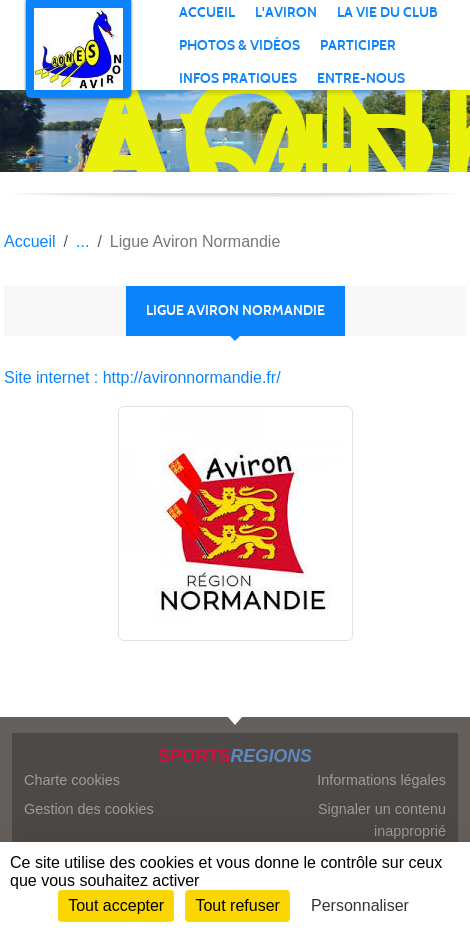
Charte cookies (72, 780)
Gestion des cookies (89, 809)
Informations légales (381, 780)
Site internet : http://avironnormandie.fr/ (142, 377)
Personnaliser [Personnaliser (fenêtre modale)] (360, 905)
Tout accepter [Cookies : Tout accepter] (116, 905)
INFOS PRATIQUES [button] (238, 78)
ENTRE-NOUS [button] (361, 78)
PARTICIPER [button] (358, 45)
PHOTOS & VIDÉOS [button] (239, 45)
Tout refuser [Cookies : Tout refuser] (237, 905)
